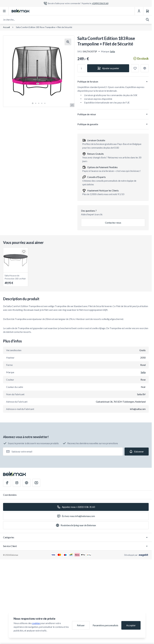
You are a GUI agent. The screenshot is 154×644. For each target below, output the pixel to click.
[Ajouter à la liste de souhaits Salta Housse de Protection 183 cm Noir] (24, 252)
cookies (36, 623)
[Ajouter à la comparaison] (145, 68)
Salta (112, 51)
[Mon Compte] (139, 11)
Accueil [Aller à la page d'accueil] (6, 27)
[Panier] (147, 11)
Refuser (81, 625)
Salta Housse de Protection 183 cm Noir (16, 280)
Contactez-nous (113, 223)
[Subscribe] (137, 452)
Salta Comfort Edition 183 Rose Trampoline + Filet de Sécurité (44, 27)
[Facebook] (7, 483)
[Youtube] (36, 483)
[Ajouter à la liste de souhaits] (135, 68)
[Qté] (81, 68)
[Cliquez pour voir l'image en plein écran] (68, 42)
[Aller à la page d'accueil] (20, 11)
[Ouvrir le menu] (4, 11)
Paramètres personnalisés (105, 625)
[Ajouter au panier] (108, 68)
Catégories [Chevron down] (76, 537)
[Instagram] (17, 483)
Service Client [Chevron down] (76, 546)
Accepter (131, 625)
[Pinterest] (27, 483)
